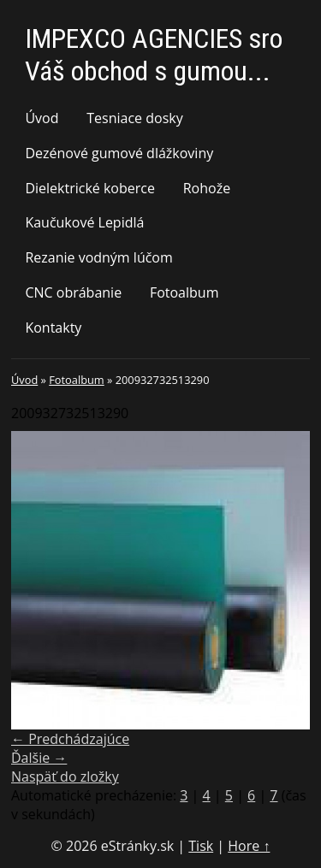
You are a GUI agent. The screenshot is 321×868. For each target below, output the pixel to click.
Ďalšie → (39, 758)
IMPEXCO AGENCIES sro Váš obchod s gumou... (154, 55)
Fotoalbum (184, 292)
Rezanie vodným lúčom (98, 257)
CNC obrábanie (73, 292)
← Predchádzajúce (70, 739)
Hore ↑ (249, 846)
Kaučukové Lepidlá (84, 222)
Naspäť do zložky (65, 776)
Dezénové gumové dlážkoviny (119, 153)
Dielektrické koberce (90, 188)
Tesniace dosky (134, 118)
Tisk (201, 846)
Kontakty (53, 328)
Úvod (42, 118)
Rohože (207, 188)
